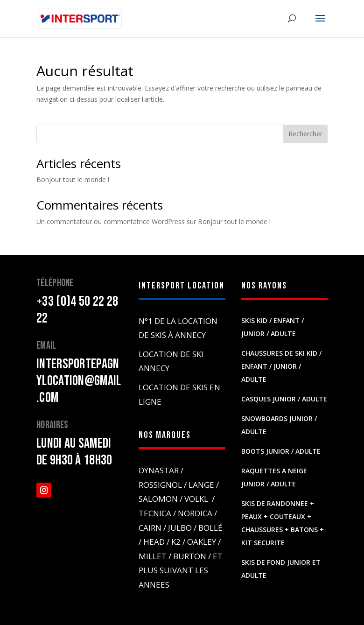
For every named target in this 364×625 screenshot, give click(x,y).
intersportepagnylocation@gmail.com (79, 381)
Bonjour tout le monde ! (73, 179)
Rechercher (305, 134)
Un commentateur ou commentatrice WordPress (111, 221)
